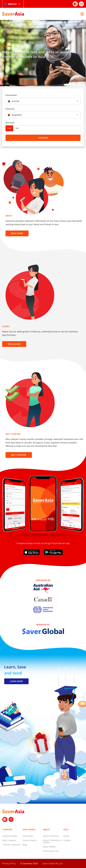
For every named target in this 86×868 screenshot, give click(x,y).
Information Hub (51, 851)
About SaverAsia (51, 836)
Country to (10, 109)
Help (66, 829)
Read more (17, 233)
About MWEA (49, 847)
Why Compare (19, 455)
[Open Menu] (82, 14)
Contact (67, 840)
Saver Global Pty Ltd (52, 863)
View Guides (14, 344)
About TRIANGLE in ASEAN (52, 841)
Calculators (28, 836)
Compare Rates (10, 836)
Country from (11, 95)
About (46, 829)
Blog (25, 845)
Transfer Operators (12, 845)
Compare (43, 138)
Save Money (29, 829)
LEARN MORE (16, 681)
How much (10, 123)
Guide (66, 836)
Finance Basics (30, 840)
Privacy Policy (9, 863)
